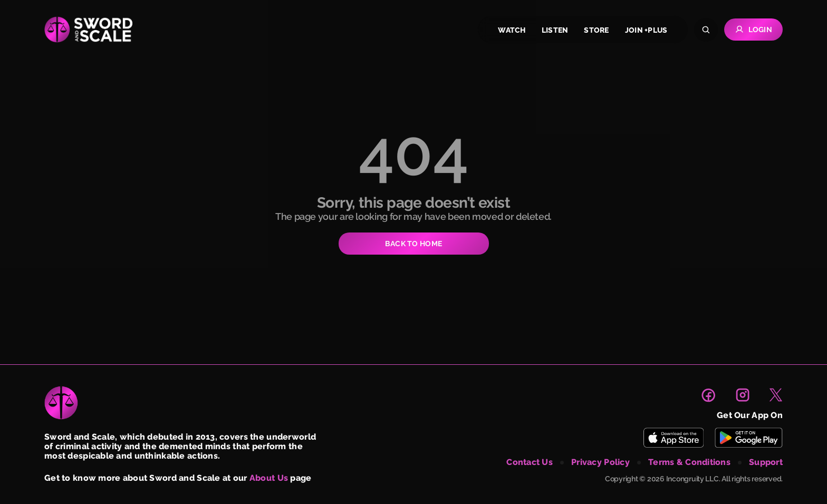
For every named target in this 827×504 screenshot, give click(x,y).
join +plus (646, 30)
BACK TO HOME (413, 244)
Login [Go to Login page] (753, 30)
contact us (530, 462)
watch (512, 30)
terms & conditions (689, 462)
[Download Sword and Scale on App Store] (673, 438)
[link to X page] (776, 395)
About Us (269, 478)
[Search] (706, 30)
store (596, 30)
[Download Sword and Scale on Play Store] (748, 438)
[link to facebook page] (708, 395)
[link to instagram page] (743, 395)
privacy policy (600, 462)
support (766, 462)
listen (555, 30)
